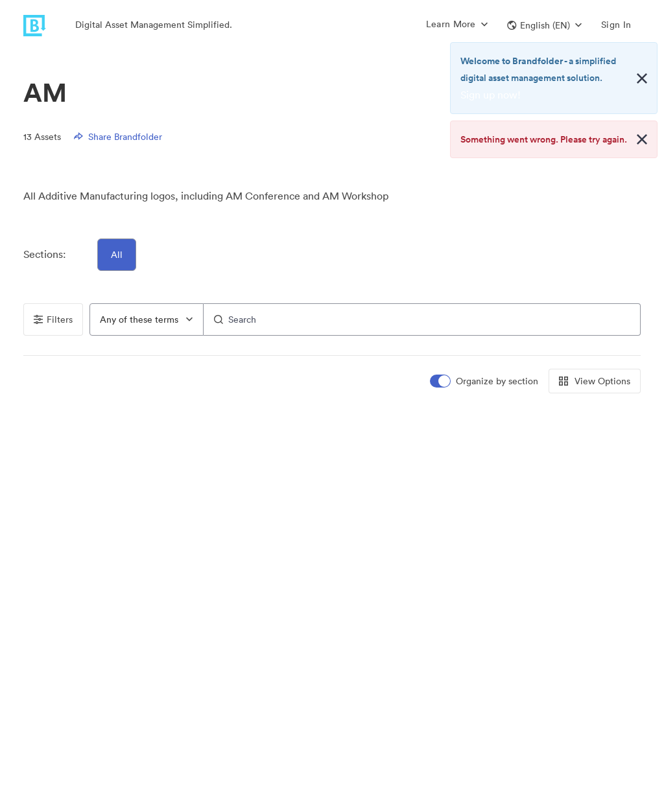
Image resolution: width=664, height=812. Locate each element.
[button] (544, 25)
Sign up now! (491, 95)
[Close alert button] (642, 78)
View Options (595, 381)
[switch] (485, 381)
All (117, 255)
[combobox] (147, 319)
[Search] (422, 319)
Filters (53, 319)
